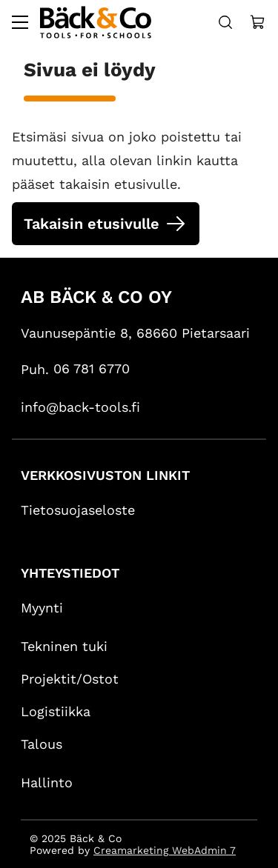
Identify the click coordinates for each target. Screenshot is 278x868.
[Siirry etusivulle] (96, 22)
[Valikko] (20, 22)
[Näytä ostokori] (258, 22)
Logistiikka (56, 711)
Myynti (42, 608)
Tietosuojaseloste (78, 510)
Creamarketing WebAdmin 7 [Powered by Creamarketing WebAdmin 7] (165, 850)
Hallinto (47, 782)
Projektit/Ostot (70, 679)
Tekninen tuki (64, 646)
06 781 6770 (92, 368)
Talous (42, 744)
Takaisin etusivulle (92, 224)
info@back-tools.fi (80, 407)
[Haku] (225, 22)
